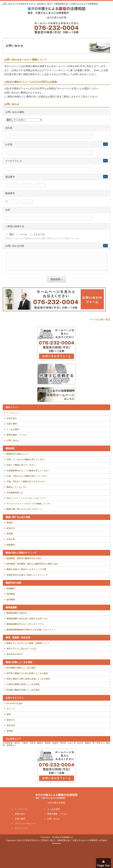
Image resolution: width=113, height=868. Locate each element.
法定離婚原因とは (15, 493)
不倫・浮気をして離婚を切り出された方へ (26, 481)
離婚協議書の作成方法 (17, 613)
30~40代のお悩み (15, 703)
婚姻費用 (11, 545)
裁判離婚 (11, 599)
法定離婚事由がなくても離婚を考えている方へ (28, 471)
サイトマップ (21, 828)
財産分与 (11, 528)
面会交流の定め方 (15, 654)
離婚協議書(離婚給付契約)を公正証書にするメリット (31, 630)
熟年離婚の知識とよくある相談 (21, 668)
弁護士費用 (12, 424)
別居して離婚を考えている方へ (21, 465)
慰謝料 (10, 523)
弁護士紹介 (12, 418)
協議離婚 (11, 588)
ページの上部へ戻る (100, 320)
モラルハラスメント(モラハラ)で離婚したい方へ (29, 504)
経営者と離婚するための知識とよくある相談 (27, 673)
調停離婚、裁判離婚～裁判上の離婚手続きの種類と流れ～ (33, 564)
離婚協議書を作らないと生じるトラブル (25, 624)
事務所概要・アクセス (17, 435)
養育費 (10, 534)
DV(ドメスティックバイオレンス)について (26, 498)
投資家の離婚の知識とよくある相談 (23, 690)
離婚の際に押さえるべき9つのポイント (25, 509)
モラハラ (11, 709)
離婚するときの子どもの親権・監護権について (28, 643)
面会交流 (11, 725)
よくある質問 (13, 429)
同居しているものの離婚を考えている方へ (26, 459)
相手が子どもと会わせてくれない (22, 649)
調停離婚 (11, 594)
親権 (9, 714)
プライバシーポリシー (25, 823)
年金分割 (11, 539)
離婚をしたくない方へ (17, 487)
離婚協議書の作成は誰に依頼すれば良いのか (27, 619)
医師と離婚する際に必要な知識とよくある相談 (28, 679)
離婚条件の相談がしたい (18, 454)
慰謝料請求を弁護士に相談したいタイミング (27, 575)
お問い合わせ (13, 440)
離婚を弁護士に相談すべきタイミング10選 (26, 569)
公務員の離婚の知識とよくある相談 (23, 684)
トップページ (13, 413)
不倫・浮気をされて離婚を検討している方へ (27, 476)
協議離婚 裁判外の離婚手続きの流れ (24, 558)
